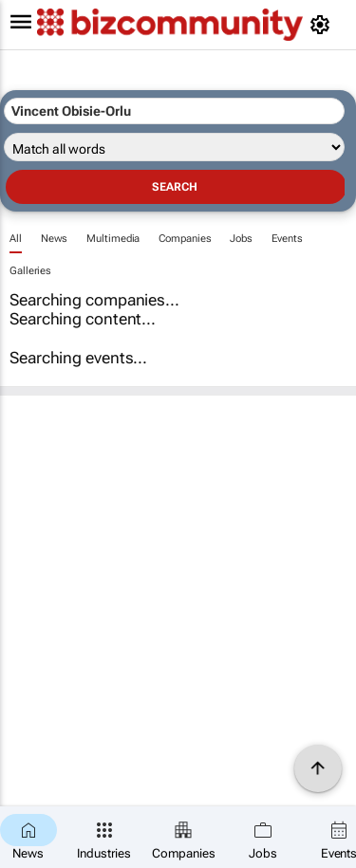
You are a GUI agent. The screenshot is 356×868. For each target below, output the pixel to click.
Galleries (30, 271)
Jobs (241, 239)
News (55, 239)
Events (287, 239)
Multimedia (113, 239)
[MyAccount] (323, 25)
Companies (185, 239)
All (16, 239)
